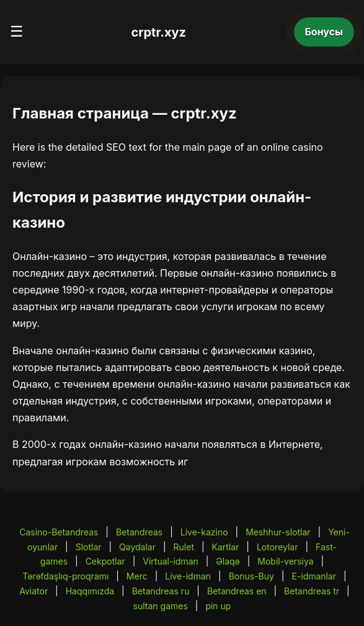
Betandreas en (237, 591)
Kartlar (226, 547)
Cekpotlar (105, 561)
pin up (218, 606)
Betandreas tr (312, 591)
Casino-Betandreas (59, 532)
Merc (137, 576)
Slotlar (89, 547)
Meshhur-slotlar (278, 532)
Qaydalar (137, 547)
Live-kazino (204, 532)
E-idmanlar (314, 576)
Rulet (184, 547)
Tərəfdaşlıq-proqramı (65, 576)
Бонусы (324, 32)
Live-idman (188, 576)
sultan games (161, 606)
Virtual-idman (170, 561)
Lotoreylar (277, 547)
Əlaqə (228, 561)
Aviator (33, 591)
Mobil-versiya (285, 561)
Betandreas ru (161, 591)
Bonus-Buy (251, 576)
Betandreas (139, 532)
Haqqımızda (90, 591)
